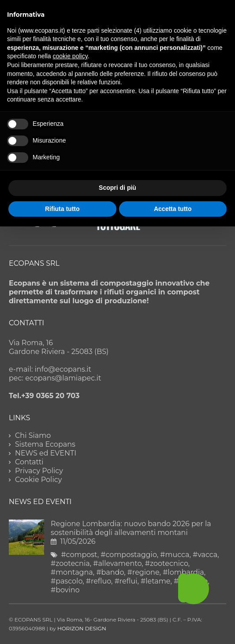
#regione (144, 572)
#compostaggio (129, 555)
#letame (155, 581)
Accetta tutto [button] (173, 209)
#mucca (175, 555)
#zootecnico (167, 563)
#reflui (126, 581)
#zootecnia (70, 563)
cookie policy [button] (70, 56)
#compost (79, 555)
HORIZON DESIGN (82, 628)
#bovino (65, 590)
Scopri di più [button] (117, 188)
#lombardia (183, 572)
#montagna (72, 572)
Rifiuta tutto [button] (62, 209)
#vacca (205, 555)
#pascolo (67, 581)
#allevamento (117, 563)
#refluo (99, 581)
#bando (110, 572)
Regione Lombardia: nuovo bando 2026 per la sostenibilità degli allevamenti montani (131, 528)
